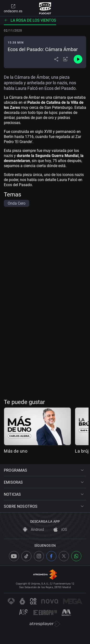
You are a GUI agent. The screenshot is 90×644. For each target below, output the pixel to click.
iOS (60, 530)
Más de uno (16, 451)
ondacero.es (13, 8)
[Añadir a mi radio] (66, 59)
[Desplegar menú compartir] (56, 59)
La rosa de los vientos (30, 20)
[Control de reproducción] (78, 59)
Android (33, 530)
